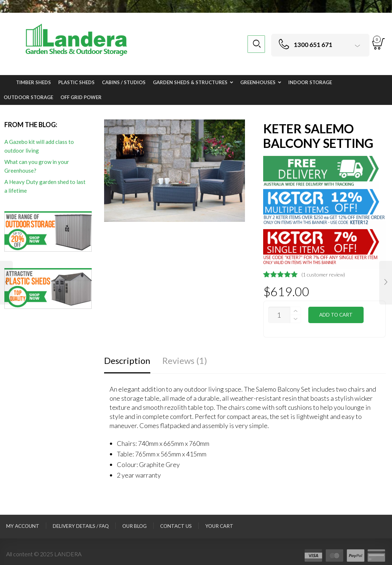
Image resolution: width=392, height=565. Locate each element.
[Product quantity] (279, 315)
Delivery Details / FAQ (81, 526)
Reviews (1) (185, 360)
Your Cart (219, 526)
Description (127, 360)
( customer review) (323, 274)
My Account (23, 526)
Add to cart (336, 315)
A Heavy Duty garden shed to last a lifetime (45, 186)
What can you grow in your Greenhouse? (37, 166)
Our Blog (134, 526)
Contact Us (176, 526)
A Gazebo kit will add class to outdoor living (39, 146)
